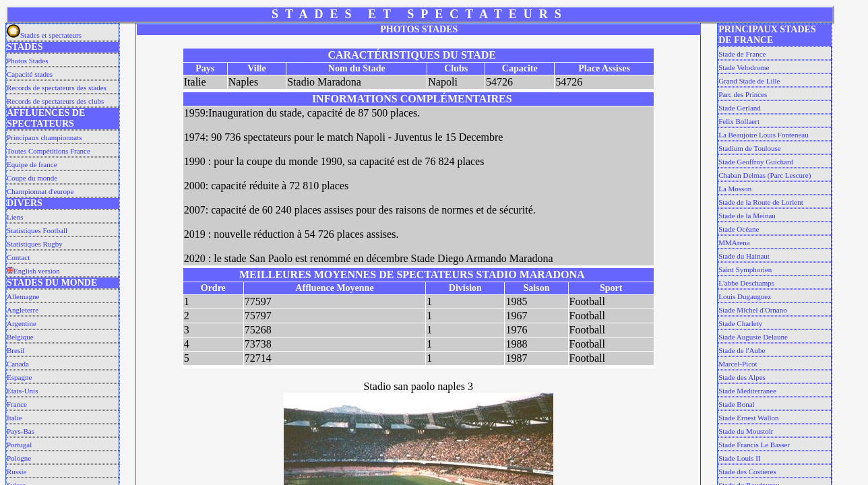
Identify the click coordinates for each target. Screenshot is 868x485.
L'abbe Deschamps (746, 283)
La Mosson (735, 189)
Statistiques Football (37, 230)
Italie (14, 418)
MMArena (734, 243)
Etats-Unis (22, 391)
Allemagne (23, 296)
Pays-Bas (21, 431)
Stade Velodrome (744, 67)
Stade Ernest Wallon (748, 418)
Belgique (20, 337)
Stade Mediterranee (747, 391)
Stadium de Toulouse (750, 148)
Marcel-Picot (738, 364)
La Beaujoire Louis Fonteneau (764, 135)
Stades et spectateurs (44, 35)
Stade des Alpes (742, 377)
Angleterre (23, 310)
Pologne (19, 458)
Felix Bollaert (739, 121)
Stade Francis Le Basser (754, 445)
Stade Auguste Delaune (753, 337)
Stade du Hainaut (744, 256)
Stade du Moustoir (746, 431)
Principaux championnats (44, 137)
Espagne (19, 377)
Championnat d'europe (40, 191)
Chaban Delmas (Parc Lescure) (765, 175)
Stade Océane (739, 229)
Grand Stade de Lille (749, 81)
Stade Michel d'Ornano (753, 310)
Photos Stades (27, 61)
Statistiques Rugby (35, 244)
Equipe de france (32, 164)
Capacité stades (30, 74)
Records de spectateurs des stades (57, 88)
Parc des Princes (743, 94)
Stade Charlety (740, 323)
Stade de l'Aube (742, 350)
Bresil (15, 350)
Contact (18, 257)
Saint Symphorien (745, 269)
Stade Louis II (739, 458)
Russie (17, 472)
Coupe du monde (32, 178)
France (17, 404)
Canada (18, 364)
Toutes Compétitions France (49, 151)
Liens (15, 217)
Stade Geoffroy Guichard (756, 162)
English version (33, 271)
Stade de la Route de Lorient (761, 202)
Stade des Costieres (747, 472)
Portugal (19, 445)
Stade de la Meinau (747, 216)
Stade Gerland (740, 108)
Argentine (22, 323)
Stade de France (742, 54)
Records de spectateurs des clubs (55, 101)
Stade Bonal (736, 404)
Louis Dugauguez (745, 296)
